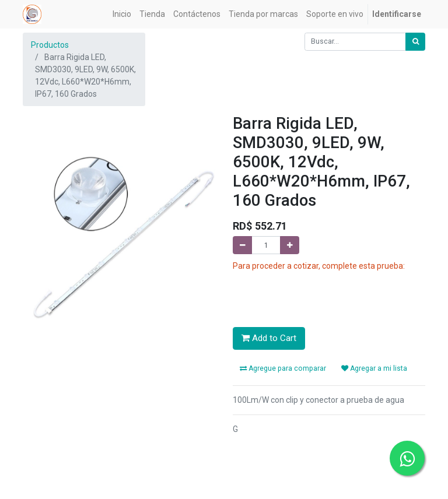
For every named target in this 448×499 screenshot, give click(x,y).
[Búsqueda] (415, 42)
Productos (50, 45)
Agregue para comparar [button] (283, 368)
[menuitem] (122, 14)
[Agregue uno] (290, 245)
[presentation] (321, 295)
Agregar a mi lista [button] (374, 368)
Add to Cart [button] (269, 338)
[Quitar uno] (242, 245)
